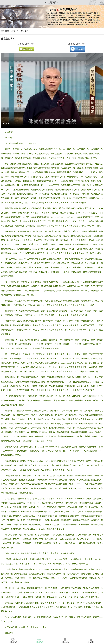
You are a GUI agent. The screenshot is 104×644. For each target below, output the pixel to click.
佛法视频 (24, 31)
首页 (13, 31)
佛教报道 (91, 641)
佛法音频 (13, 641)
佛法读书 (65, 641)
